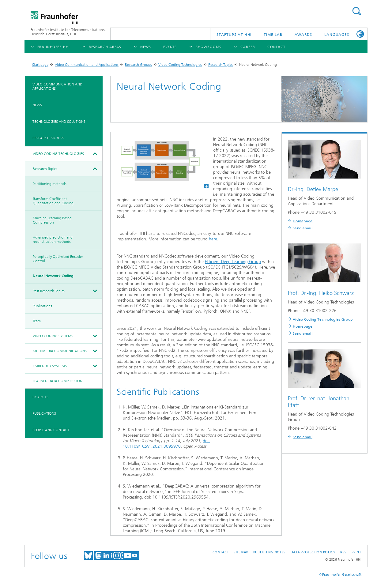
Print (356, 552)
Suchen (356, 11)
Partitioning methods (50, 184)
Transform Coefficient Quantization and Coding (53, 201)
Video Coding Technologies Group (323, 319)
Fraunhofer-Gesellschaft (342, 575)
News (37, 105)
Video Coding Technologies (180, 65)
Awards (303, 35)
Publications (42, 306)
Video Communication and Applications (87, 65)
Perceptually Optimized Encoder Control (58, 259)
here (213, 239)
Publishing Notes (269, 552)
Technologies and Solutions (59, 122)
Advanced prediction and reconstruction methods (53, 239)
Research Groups (138, 65)
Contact (221, 552)
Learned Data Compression (58, 381)
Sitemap (241, 552)
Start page (40, 65)
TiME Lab (273, 35)
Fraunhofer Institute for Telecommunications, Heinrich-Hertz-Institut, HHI (68, 32)
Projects (40, 397)
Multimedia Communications (60, 351)
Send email (303, 228)
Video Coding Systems (53, 336)
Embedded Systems (50, 366)
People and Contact (51, 430)
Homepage (303, 221)
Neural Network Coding (53, 276)
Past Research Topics (49, 291)
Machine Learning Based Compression (52, 220)
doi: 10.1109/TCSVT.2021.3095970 (166, 444)
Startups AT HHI (234, 35)
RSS (343, 552)
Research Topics (221, 65)
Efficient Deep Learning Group (233, 262)
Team (37, 321)
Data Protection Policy (313, 552)
